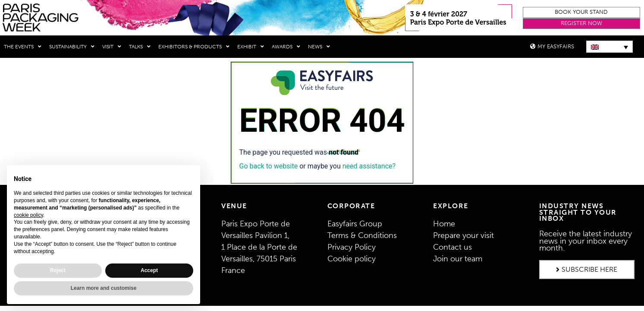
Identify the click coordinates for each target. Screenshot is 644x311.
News (319, 47)
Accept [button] (149, 270)
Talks (140, 47)
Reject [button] (58, 270)
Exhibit (251, 47)
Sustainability (72, 47)
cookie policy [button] (28, 215)
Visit (112, 47)
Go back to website (269, 166)
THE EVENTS (23, 47)
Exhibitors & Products (194, 47)
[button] (581, 12)
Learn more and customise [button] (104, 288)
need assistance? (369, 166)
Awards (286, 47)
